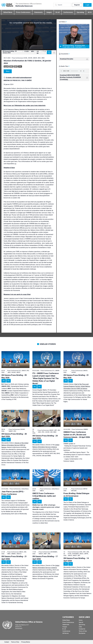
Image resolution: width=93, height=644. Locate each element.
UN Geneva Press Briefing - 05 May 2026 (14, 376)
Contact (7, 642)
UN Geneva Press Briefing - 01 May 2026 (76, 376)
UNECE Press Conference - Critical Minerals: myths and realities (44, 496)
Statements (38, 12)
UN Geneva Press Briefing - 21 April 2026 (14, 558)
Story (8, 71)
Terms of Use (83, 631)
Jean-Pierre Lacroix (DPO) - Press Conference (13, 493)
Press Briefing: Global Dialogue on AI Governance (76, 495)
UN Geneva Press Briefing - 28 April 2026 (14, 435)
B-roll (58, 12)
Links (80, 627)
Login (87, 5)
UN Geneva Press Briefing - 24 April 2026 (45, 437)
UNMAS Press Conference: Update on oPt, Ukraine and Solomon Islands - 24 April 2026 (77, 435)
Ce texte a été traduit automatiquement (19, 78)
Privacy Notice (26, 642)
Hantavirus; (23, 389)
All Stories (66, 633)
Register (77, 5)
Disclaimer (82, 633)
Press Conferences (23, 12)
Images (49, 12)
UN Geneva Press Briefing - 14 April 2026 (76, 560)
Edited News (8, 12)
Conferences (68, 12)
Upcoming (80, 12)
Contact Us (82, 629)
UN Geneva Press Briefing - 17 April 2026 (45, 558)
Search (81, 622)
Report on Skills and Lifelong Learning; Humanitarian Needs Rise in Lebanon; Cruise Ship (15, 386)
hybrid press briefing (76, 391)
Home (81, 620)
